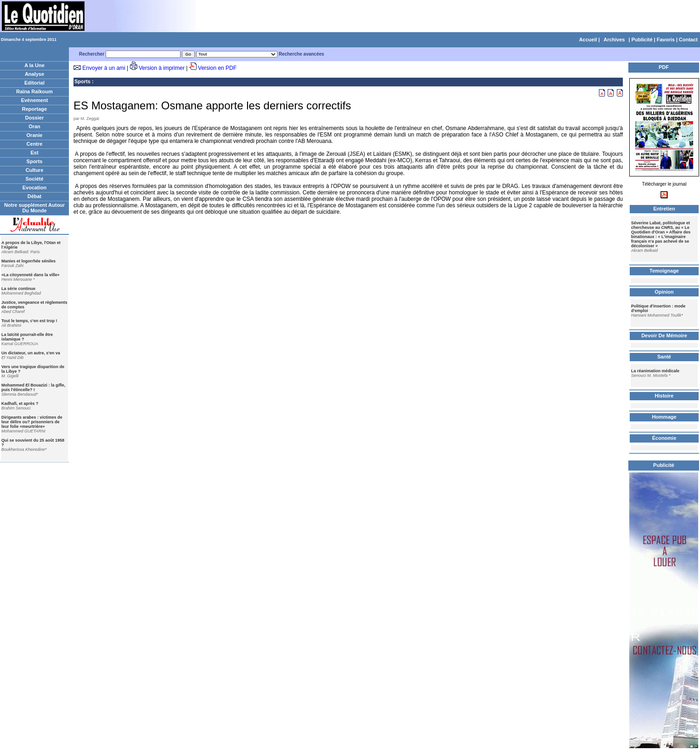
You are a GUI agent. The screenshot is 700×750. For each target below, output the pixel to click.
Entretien (664, 209)
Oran (34, 126)
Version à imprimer (162, 68)
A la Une (34, 65)
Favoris (666, 40)
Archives (614, 40)
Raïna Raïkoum (34, 91)
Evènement (35, 100)
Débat (35, 196)
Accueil (588, 40)
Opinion (664, 292)
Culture (35, 170)
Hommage (664, 417)
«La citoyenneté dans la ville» (31, 275)
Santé (664, 357)
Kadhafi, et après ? (20, 403)
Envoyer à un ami (104, 68)
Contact (688, 40)
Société (34, 179)
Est (34, 153)
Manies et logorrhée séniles (28, 261)
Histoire (664, 396)
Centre (35, 144)
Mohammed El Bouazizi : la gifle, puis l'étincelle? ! (33, 387)
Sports (35, 161)
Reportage (34, 109)
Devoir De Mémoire (664, 335)
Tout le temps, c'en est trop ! (29, 321)
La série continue (18, 289)
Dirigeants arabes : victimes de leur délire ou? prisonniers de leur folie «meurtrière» (32, 422)
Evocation (35, 187)
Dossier (34, 118)
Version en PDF (217, 68)
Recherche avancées (302, 54)
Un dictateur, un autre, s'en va (31, 353)
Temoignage (664, 271)
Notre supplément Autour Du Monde (34, 208)
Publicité (642, 40)
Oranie (35, 135)
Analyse (34, 74)
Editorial (34, 83)
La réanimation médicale (655, 371)
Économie (664, 438)
